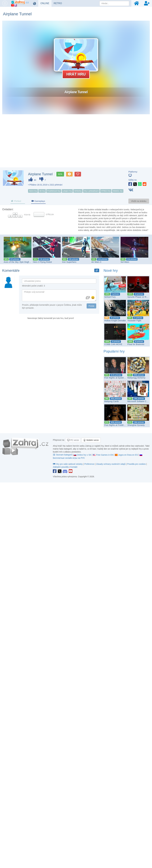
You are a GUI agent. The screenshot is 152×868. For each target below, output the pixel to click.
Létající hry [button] (67, 191)
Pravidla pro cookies (136, 464)
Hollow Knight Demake (115, 321)
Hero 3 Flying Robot (42, 262)
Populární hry (114, 351)
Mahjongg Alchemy (136, 378)
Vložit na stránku (139, 201)
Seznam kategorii (63, 455)
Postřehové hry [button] (54, 191)
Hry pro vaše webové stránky (68, 464)
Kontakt (74, 467)
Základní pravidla (61, 467)
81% (60, 174)
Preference (90, 464)
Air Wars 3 (96, 262)
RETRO (59, 3)
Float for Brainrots (136, 344)
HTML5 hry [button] (106, 191)
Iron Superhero (69, 262)
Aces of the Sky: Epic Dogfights (19, 262)
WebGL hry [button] (118, 191)
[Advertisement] (76, 144)
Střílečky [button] (78, 191)
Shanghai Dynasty (136, 425)
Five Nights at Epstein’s (115, 378)
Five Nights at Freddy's (115, 425)
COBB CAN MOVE (113, 344)
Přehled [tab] (16, 201)
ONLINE (46, 3)
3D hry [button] (42, 191)
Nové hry (111, 270)
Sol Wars (125, 262)
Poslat (91, 306)
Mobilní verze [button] (91, 440)
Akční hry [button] (33, 191)
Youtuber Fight (134, 321)
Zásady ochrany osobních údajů (111, 464)
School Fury (110, 297)
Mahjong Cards (112, 401)
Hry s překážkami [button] (91, 191)
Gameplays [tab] (38, 201)
